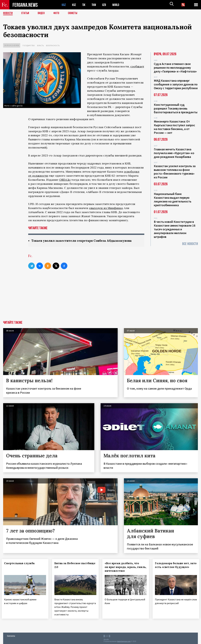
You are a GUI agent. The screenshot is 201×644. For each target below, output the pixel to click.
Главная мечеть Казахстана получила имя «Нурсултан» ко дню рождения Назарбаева (174, 153)
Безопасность (53, 45)
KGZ (74, 5)
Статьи (26, 13)
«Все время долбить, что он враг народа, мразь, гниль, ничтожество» (123, 567)
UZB (105, 5)
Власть (40, 45)
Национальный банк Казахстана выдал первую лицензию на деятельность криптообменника (173, 199)
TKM (94, 5)
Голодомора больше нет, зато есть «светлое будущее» (174, 567)
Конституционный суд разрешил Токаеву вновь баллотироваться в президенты (176, 108)
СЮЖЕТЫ (74, 13)
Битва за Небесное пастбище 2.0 (69, 565)
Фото (58, 13)
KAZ (64, 5)
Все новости (190, 244)
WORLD (117, 5)
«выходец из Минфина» (106, 208)
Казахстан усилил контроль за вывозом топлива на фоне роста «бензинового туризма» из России (175, 172)
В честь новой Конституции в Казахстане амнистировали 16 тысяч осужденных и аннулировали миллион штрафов (175, 229)
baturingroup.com (124, 641)
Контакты (11, 635)
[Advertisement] (101, 297)
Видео (42, 13)
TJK (84, 5)
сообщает (137, 66)
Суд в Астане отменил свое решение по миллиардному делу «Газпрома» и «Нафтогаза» (175, 68)
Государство (29, 45)
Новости (8, 13)
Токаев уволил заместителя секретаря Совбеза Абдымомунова (84, 241)
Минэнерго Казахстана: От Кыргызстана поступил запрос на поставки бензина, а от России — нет (174, 127)
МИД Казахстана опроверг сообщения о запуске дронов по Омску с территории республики (176, 84)
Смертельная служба (21, 563)
